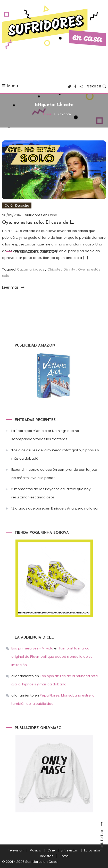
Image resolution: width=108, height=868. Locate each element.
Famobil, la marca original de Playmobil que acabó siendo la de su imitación (52, 657)
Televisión (16, 850)
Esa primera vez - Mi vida (32, 648)
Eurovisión (92, 850)
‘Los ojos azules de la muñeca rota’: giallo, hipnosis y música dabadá (55, 454)
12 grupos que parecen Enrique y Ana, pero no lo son (55, 508)
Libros (64, 856)
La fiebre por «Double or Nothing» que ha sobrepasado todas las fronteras (45, 435)
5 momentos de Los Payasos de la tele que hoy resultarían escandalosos (51, 493)
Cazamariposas (31, 269)
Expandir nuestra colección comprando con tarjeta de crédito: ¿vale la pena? (54, 474)
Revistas (47, 856)
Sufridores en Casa (41, 215)
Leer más (13, 287)
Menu (10, 86)
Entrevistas (69, 850)
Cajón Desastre (17, 205)
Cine (51, 850)
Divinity (69, 269)
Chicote (54, 269)
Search (97, 86)
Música (35, 850)
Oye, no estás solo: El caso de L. (38, 223)
